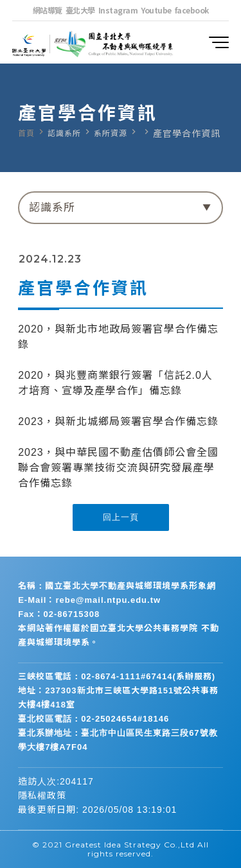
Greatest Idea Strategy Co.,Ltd (130, 845)
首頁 (26, 134)
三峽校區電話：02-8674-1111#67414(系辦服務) (117, 676)
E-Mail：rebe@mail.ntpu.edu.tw (89, 600)
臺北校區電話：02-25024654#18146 (94, 719)
